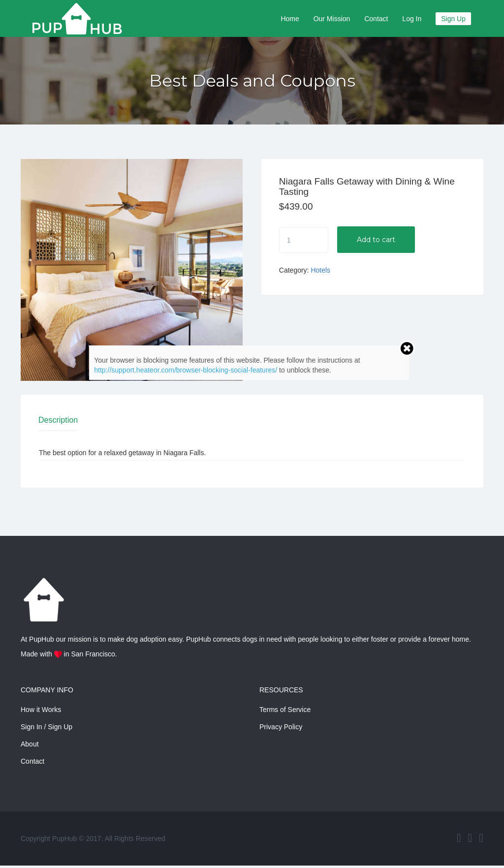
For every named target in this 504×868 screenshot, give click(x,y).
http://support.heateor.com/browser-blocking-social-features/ (186, 370)
